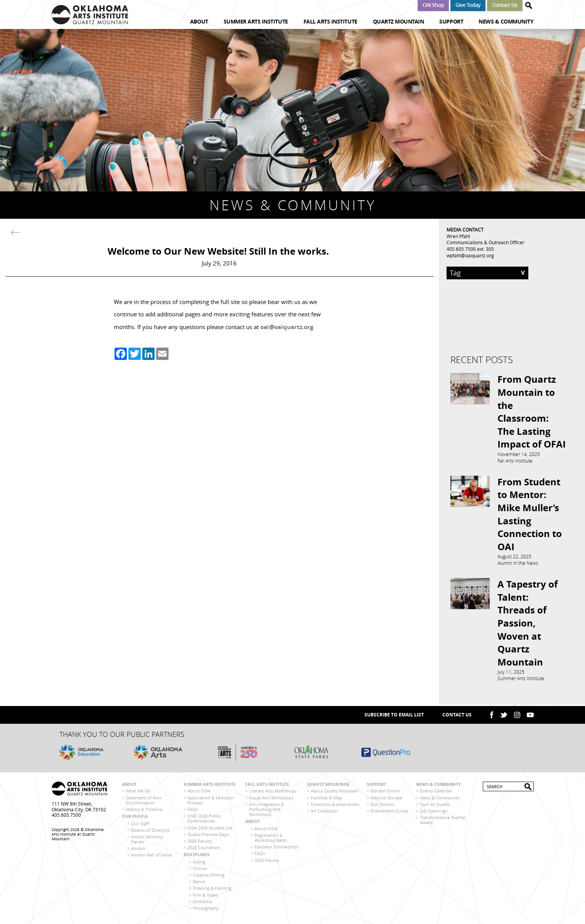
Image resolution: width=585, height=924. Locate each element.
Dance (199, 883)
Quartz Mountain (399, 21)
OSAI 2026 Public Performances (204, 819)
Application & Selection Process (211, 801)
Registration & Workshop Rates (271, 838)
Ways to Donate (386, 798)
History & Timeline (144, 810)
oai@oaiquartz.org (287, 327)
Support (451, 21)
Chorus (200, 869)
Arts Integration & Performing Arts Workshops (267, 810)
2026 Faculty (200, 842)
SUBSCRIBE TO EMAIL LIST (394, 716)
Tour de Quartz (435, 805)
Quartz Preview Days (208, 835)
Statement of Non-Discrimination (144, 801)
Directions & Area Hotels (335, 805)
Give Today (468, 5)
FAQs (193, 810)
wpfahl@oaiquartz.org (470, 255)
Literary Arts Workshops (273, 792)
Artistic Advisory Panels (147, 840)
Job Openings (433, 812)
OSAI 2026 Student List (210, 829)
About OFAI (266, 829)
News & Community (506, 21)
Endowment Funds (389, 812)
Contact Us (505, 5)
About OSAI (199, 792)
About (199, 21)
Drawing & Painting (212, 889)
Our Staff (140, 824)
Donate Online (385, 792)
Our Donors (382, 805)
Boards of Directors (150, 831)
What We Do (138, 792)
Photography (206, 909)
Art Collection (324, 812)
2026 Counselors (204, 849)
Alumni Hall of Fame (151, 856)
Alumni (138, 849)
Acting (199, 862)
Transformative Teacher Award (443, 821)
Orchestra (202, 902)
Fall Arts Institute (330, 21)
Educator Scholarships (276, 848)
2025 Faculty (267, 861)
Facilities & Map (326, 798)
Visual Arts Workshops (271, 798)
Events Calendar (436, 792)
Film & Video (206, 896)
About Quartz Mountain (335, 792)
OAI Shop (433, 5)
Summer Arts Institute (256, 21)
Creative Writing (209, 876)
